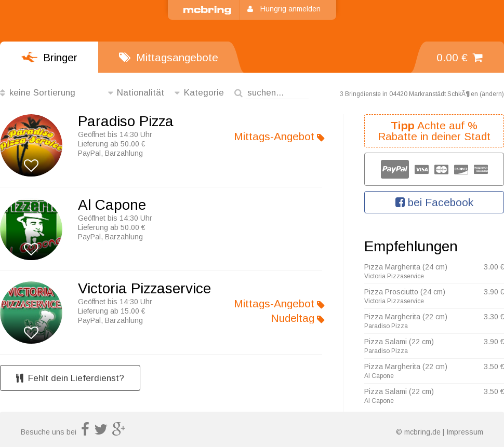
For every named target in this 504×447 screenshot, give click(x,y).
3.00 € (494, 267)
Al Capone (112, 205)
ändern (492, 94)
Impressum (465, 432)
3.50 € (494, 367)
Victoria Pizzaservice (144, 289)
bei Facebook (434, 202)
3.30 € (494, 317)
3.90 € (494, 292)
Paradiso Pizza (126, 121)
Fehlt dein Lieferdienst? (70, 378)
